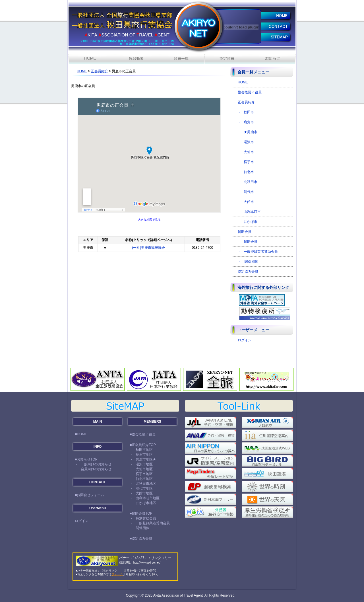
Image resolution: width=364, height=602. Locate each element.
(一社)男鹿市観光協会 (148, 248)
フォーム (117, 574)
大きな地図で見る (149, 220)
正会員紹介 (100, 71)
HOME (82, 71)
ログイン (245, 340)
